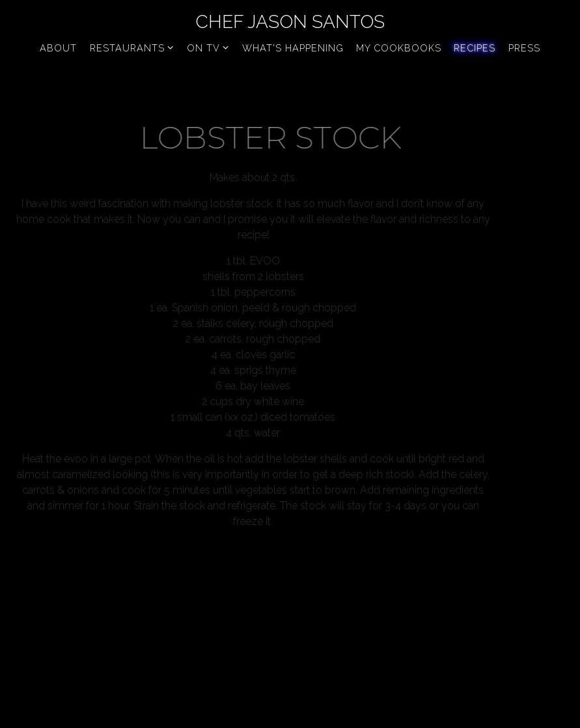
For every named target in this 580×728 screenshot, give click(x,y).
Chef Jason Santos (290, 22)
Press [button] (524, 48)
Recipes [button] (475, 48)
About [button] (58, 48)
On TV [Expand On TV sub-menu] (208, 47)
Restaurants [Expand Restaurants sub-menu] (132, 47)
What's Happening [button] (293, 48)
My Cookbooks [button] (399, 48)
